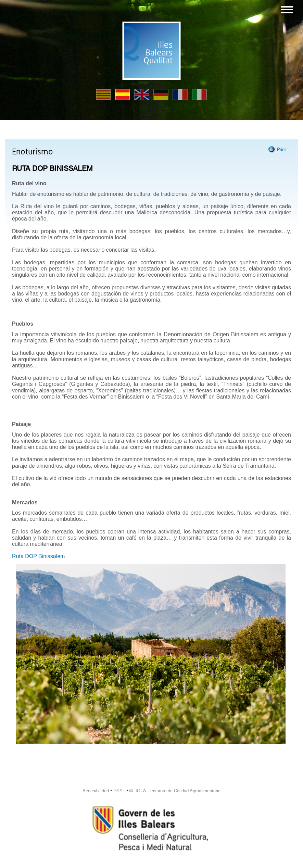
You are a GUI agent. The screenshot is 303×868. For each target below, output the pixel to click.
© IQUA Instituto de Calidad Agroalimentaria (175, 791)
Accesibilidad (96, 791)
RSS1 (119, 791)
